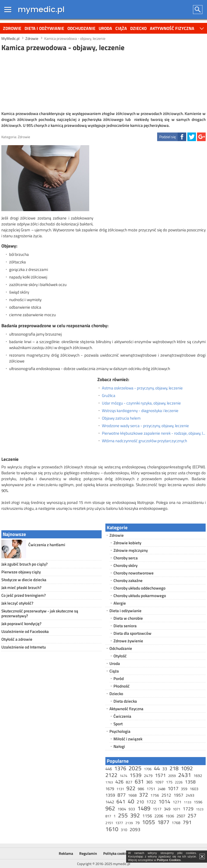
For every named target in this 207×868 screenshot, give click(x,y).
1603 (194, 789)
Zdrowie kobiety (127, 543)
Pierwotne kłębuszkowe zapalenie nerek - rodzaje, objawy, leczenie (154, 433)
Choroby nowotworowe (134, 573)
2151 (109, 823)
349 (167, 809)
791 (187, 822)
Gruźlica (109, 396)
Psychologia (120, 731)
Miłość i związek (128, 739)
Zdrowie (12, 28)
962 (110, 808)
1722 (151, 802)
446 (109, 769)
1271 (177, 802)
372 (144, 795)
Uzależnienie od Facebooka (25, 631)
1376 (120, 768)
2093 (135, 829)
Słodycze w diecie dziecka (24, 580)
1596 (198, 802)
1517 (157, 809)
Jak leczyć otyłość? (17, 603)
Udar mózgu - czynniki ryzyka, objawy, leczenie (141, 403)
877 (122, 795)
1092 (187, 768)
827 (129, 782)
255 (123, 815)
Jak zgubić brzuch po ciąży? (25, 564)
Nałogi (119, 746)
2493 (190, 795)
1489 (144, 808)
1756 (155, 795)
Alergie (120, 603)
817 (108, 816)
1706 (148, 769)
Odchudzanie (81, 28)
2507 (181, 816)
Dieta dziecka (125, 701)
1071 (177, 809)
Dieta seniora (125, 626)
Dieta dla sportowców (132, 633)
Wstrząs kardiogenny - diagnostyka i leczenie (140, 411)
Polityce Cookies (169, 860)
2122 (111, 775)
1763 (109, 782)
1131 (120, 789)
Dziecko (138, 28)
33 (165, 769)
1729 (188, 809)
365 (149, 782)
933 (132, 809)
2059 (172, 776)
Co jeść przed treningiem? (24, 595)
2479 (148, 775)
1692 (198, 775)
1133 (188, 802)
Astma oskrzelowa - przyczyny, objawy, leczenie (142, 388)
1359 (110, 795)
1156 (147, 816)
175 (169, 782)
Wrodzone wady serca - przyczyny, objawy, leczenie (145, 426)
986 (141, 789)
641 (121, 801)
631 (139, 781)
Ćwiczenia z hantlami (47, 545)
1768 (176, 823)
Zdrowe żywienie (128, 641)
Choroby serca (126, 558)
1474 (123, 776)
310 (124, 830)
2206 (159, 816)
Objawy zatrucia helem (121, 418)
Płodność (122, 686)
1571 (160, 775)
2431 (185, 775)
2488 (161, 789)
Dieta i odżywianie (44, 28)
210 (140, 802)
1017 (173, 788)
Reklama (66, 853)
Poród (119, 679)
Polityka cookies (116, 853)
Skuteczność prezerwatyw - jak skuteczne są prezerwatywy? (40, 613)
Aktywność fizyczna (172, 28)
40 (131, 801)
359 (184, 789)
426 (119, 782)
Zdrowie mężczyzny (131, 550)
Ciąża (121, 28)
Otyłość (120, 656)
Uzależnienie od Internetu (24, 647)
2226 (179, 782)
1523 (200, 809)
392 (135, 815)
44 (157, 768)
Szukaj (198, 10)
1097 (159, 782)
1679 (110, 789)
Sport (118, 724)
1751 (151, 789)
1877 (163, 822)
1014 (164, 801)
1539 (136, 775)
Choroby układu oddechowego (139, 588)
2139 (129, 823)
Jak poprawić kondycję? (21, 624)
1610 (112, 829)
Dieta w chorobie (128, 618)
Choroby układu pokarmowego (140, 596)
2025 (135, 768)
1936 (170, 816)
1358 (190, 782)
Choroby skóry (125, 565)
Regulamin (88, 853)
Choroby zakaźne (128, 581)
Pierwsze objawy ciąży (21, 572)
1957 (178, 795)
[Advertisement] (103, 81)
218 (174, 768)
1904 (122, 809)
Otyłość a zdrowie (17, 639)
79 (137, 823)
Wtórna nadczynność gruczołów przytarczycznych (144, 441)
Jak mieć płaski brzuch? (21, 588)
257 (192, 815)
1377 (119, 823)
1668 (132, 795)
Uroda (105, 28)
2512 (166, 795)
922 (131, 788)
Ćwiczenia (122, 716)
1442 (110, 802)
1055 (149, 822)
